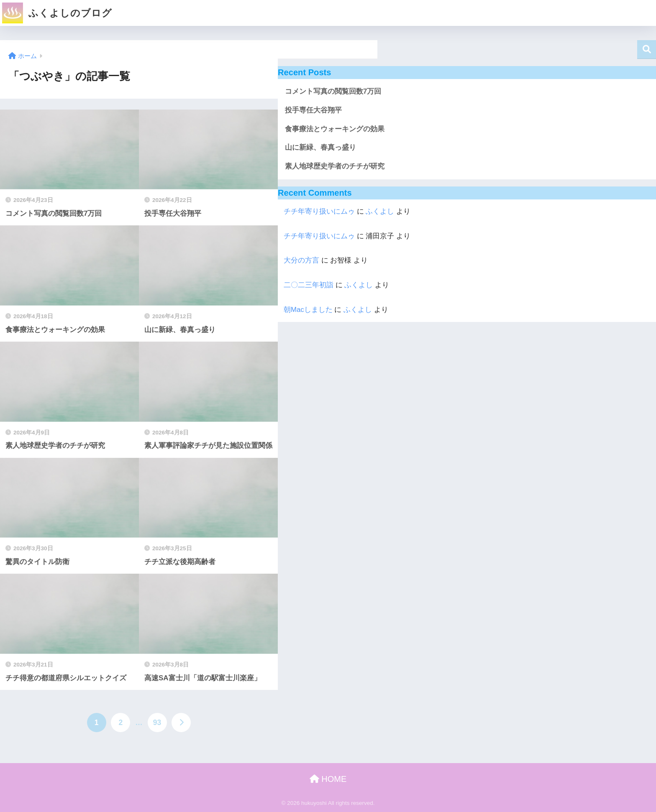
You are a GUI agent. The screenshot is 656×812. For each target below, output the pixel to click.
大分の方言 (301, 260)
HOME (328, 779)
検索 (647, 50)
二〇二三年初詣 (309, 285)
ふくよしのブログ (57, 13)
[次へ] (181, 723)
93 (157, 723)
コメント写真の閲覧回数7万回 (333, 91)
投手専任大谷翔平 (313, 110)
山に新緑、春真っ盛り (320, 147)
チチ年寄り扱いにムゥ (319, 211)
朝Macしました (308, 310)
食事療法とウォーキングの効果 (335, 129)
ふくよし (380, 211)
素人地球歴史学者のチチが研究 (335, 166)
